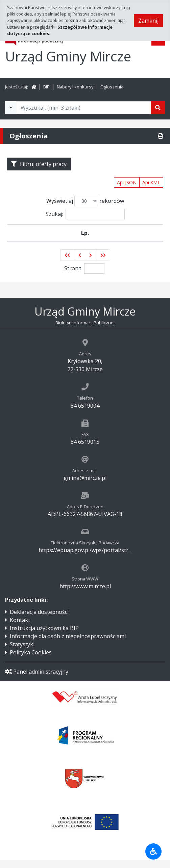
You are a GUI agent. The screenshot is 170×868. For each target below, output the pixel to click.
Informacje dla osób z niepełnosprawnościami (68, 644)
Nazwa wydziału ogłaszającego (113, 237)
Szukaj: (85, 214)
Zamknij (148, 21)
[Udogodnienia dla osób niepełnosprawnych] (153, 851)
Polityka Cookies (31, 660)
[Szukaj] (158, 108)
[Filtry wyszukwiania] (11, 108)
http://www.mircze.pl (85, 594)
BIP (46, 87)
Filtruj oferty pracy (39, 164)
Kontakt (20, 628)
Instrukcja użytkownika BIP (44, 636)
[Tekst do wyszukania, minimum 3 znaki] (84, 108)
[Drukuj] (161, 136)
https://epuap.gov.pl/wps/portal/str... (85, 558)
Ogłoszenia (112, 87)
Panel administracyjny (37, 680)
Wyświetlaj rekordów (85, 201)
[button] (67, 263)
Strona (73, 276)
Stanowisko (43, 237)
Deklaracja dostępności (39, 620)
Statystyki (22, 652)
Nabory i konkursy (75, 87)
